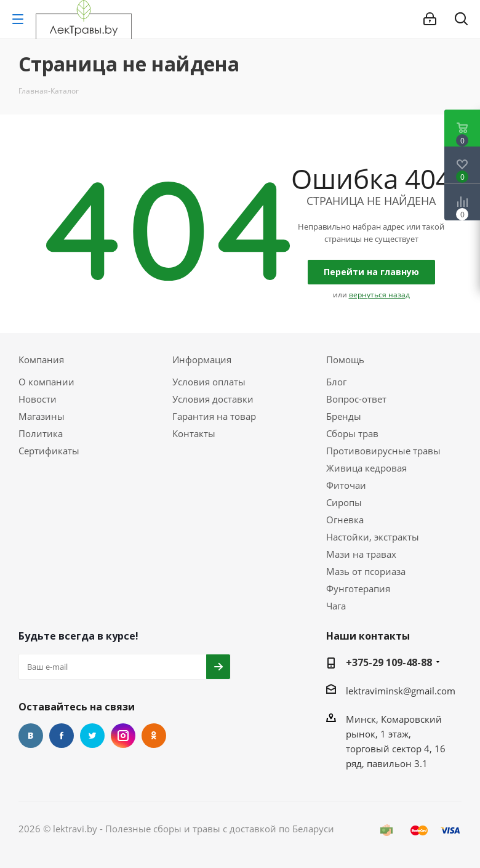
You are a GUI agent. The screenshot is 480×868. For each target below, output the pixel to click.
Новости (38, 399)
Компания (41, 360)
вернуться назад (379, 295)
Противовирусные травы (383, 451)
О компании (46, 382)
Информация (202, 360)
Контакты (194, 433)
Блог (336, 382)
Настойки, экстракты (373, 537)
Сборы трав (352, 433)
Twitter (92, 736)
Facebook (62, 736)
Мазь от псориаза (366, 571)
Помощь (345, 360)
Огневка (345, 520)
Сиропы (344, 502)
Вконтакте (31, 736)
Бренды (344, 416)
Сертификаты (49, 451)
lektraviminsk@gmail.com (401, 691)
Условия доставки (213, 399)
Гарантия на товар (214, 416)
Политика (41, 433)
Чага (336, 606)
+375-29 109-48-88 (389, 662)
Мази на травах (361, 554)
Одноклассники (154, 736)
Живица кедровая (366, 468)
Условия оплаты (209, 382)
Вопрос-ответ (356, 399)
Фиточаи (346, 485)
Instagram (123, 736)
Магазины (42, 416)
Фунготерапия (358, 589)
